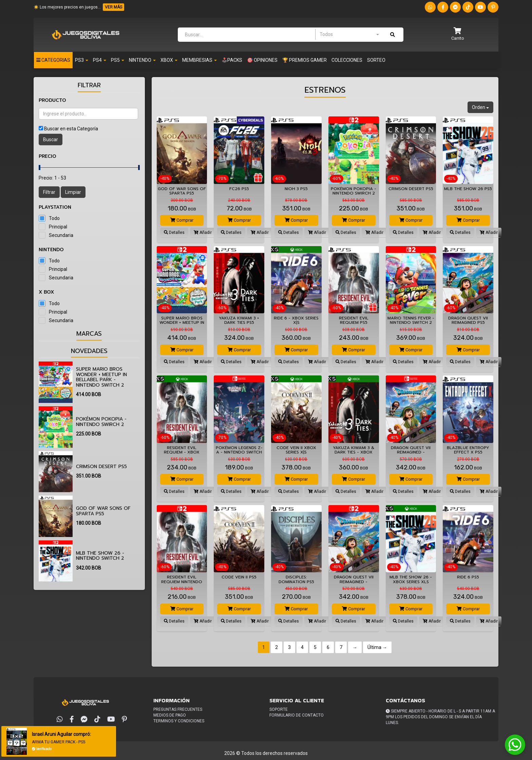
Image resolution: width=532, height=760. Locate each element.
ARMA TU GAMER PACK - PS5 (59, 742)
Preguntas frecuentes (178, 709)
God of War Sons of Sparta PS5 (103, 511)
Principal (58, 227)
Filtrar (49, 192)
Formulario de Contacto (297, 715)
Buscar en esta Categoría (71, 129)
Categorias (53, 60)
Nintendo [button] (142, 60)
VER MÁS (113, 7)
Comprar (182, 220)
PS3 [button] (82, 60)
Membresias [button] (199, 60)
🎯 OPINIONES (262, 60)
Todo (54, 218)
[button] (458, 34)
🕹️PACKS (232, 60)
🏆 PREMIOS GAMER (305, 60)
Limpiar (73, 192)
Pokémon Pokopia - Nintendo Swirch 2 (101, 422)
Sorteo (376, 60)
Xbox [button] (169, 60)
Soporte (279, 709)
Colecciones (347, 60)
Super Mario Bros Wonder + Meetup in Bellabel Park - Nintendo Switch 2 (101, 377)
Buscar (51, 140)
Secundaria (61, 235)
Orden (480, 107)
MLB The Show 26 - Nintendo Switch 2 (100, 556)
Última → (377, 647)
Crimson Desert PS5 (101, 467)
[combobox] (349, 34)
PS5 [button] (118, 60)
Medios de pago (170, 715)
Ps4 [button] (100, 60)
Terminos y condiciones (179, 721)
